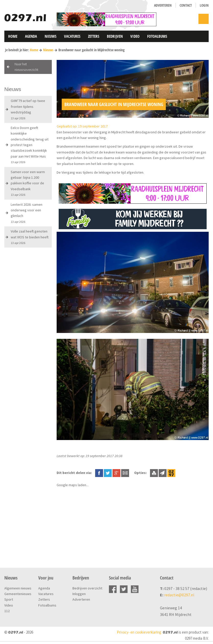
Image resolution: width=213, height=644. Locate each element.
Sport (9, 599)
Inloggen (79, 594)
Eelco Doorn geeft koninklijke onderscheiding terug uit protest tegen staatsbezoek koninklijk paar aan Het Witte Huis (30, 145)
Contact (186, 5)
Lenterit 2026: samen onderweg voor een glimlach (27, 213)
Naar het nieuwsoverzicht (26, 67)
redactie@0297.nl (179, 595)
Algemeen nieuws (18, 588)
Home (13, 36)
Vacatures (72, 36)
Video (135, 36)
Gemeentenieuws (18, 594)
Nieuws (51, 36)
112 (7, 611)
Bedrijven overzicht (87, 588)
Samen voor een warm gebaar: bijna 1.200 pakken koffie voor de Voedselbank (28, 183)
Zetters (94, 36)
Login (204, 5)
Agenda (31, 36)
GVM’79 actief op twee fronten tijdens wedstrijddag (28, 109)
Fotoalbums (157, 36)
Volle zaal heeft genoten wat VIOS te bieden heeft (30, 237)
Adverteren (163, 5)
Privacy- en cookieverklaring (139, 632)
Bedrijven (115, 36)
